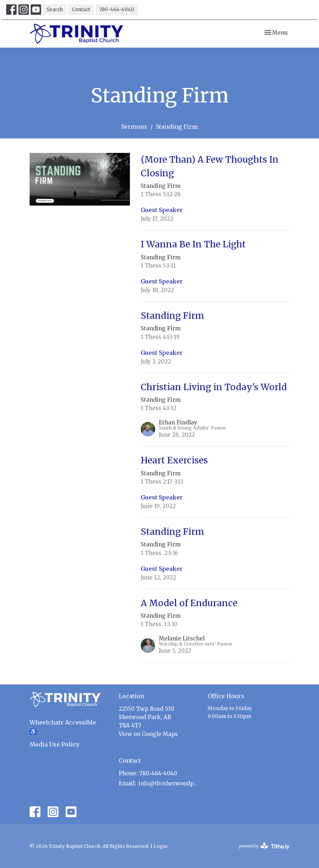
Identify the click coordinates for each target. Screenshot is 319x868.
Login (161, 846)
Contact (81, 10)
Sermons (134, 127)
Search (55, 10)
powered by (264, 846)
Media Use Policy (54, 744)
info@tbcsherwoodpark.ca (170, 783)
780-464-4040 (117, 10)
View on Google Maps (148, 734)
